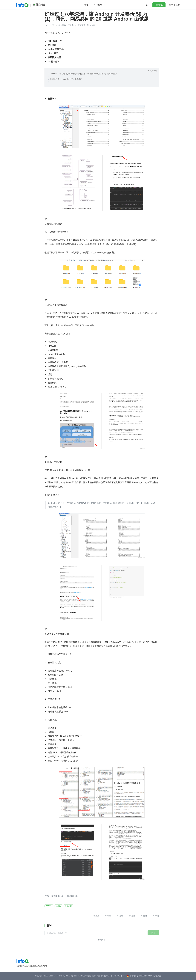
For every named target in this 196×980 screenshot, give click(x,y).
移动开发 (68, 906)
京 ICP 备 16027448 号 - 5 (115, 976)
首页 (87, 5)
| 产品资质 (157, 976)
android (49, 906)
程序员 (58, 906)
